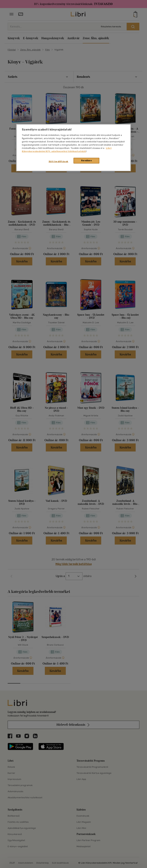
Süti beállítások (58, 161)
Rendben (87, 160)
